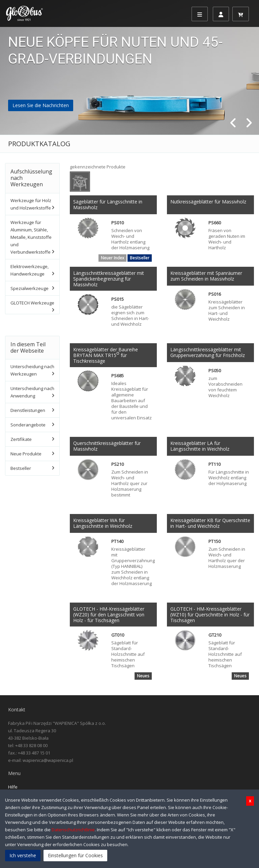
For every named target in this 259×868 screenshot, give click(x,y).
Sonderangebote (28, 425)
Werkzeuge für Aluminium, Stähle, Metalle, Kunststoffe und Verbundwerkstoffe (31, 237)
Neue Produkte (26, 454)
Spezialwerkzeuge (30, 288)
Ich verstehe (23, 855)
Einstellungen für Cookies (75, 855)
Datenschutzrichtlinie (73, 830)
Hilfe (13, 787)
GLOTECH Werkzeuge (32, 303)
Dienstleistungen (28, 410)
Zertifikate (21, 439)
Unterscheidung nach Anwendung (32, 392)
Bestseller (21, 468)
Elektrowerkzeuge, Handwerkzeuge (30, 270)
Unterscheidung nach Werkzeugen (32, 370)
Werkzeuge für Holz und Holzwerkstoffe (31, 204)
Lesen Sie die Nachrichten (41, 105)
